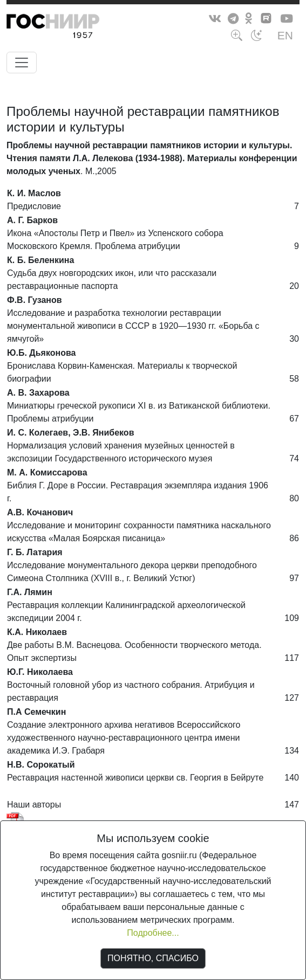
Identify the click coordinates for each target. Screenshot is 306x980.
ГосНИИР (73, 28)
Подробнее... (153, 933)
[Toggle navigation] (22, 63)
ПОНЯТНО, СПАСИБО (153, 958)
